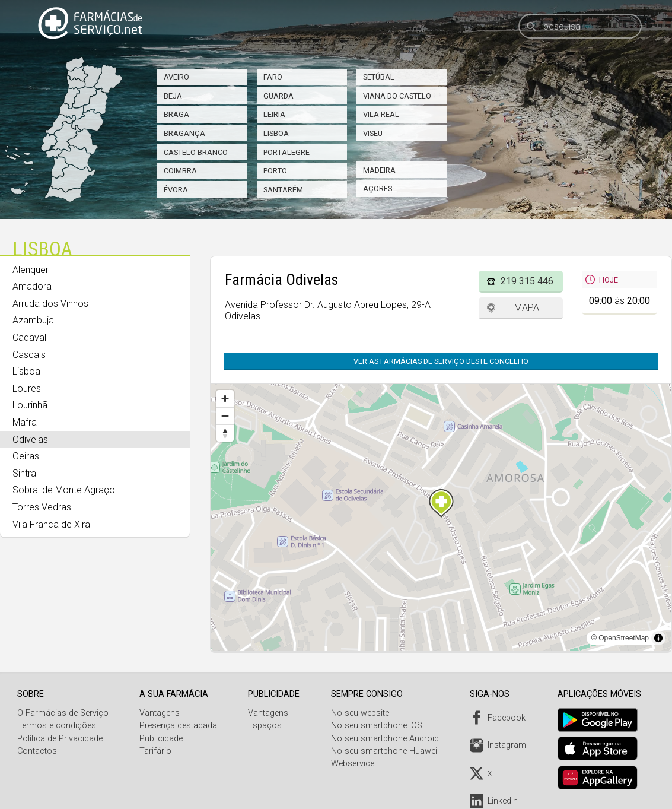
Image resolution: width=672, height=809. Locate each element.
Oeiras (26, 456)
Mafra (25, 422)
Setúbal (379, 77)
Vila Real (381, 114)
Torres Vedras (42, 507)
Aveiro (176, 77)
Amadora (32, 286)
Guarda (278, 96)
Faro (273, 77)
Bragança (184, 133)
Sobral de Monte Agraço (64, 490)
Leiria (274, 114)
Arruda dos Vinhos (50, 304)
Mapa (527, 308)
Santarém (283, 190)
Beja (173, 96)
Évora (176, 190)
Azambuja (33, 320)
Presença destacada (179, 726)
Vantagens (161, 713)
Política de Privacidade (60, 739)
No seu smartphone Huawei (386, 751)
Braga (176, 114)
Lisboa (276, 133)
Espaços (267, 726)
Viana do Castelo (397, 96)
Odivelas (30, 440)
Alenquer (31, 270)
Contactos (37, 751)
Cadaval (29, 337)
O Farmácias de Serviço (63, 713)
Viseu (373, 133)
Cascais (29, 355)
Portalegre (286, 152)
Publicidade (162, 739)
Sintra (24, 473)
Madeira (379, 170)
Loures (27, 388)
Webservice (355, 764)
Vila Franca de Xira (51, 524)
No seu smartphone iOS (379, 726)
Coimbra (180, 171)
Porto (275, 171)
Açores (378, 188)
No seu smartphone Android (387, 739)
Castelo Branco (196, 152)
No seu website (362, 713)
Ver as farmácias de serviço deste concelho (441, 361)
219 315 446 (527, 281)
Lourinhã (30, 405)
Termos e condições (57, 726)
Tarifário (157, 751)
